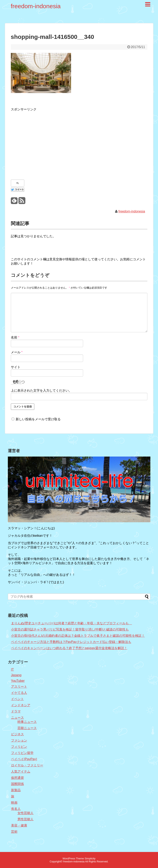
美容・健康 (19, 825)
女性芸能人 (25, 813)
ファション (19, 740)
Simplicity (90, 858)
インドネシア (21, 705)
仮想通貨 (17, 778)
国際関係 (17, 784)
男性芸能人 (25, 819)
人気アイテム (21, 771)
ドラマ (16, 711)
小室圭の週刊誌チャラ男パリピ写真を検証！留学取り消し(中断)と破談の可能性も (70, 629)
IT (12, 669)
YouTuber (18, 681)
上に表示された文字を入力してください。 (41, 391)
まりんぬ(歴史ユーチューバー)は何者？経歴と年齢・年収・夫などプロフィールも (72, 623)
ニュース (17, 718)
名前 (15, 337)
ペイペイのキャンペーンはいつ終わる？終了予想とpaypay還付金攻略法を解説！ (69, 648)
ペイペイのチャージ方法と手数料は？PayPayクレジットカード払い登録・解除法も (71, 642)
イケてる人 (19, 693)
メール (17, 352)
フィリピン (19, 747)
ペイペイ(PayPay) (24, 759)
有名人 (16, 809)
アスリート (19, 687)
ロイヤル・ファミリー (27, 765)
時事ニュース (27, 722)
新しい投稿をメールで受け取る (38, 419)
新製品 (16, 790)
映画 (14, 803)
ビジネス (17, 734)
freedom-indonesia (36, 6)
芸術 (14, 832)
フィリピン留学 (22, 753)
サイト (16, 367)
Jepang (16, 675)
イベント (17, 699)
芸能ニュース (27, 728)
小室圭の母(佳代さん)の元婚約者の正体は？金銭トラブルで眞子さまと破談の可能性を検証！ (78, 636)
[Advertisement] (45, 143)
